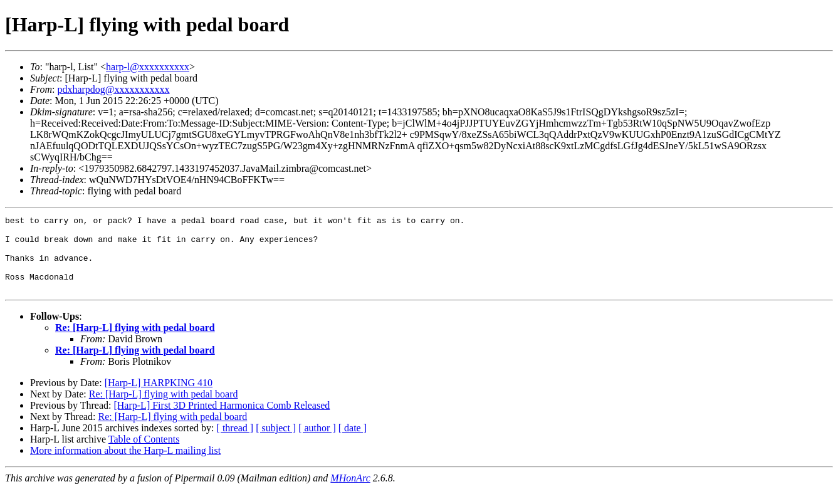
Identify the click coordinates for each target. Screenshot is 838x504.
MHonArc (350, 493)
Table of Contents (144, 454)
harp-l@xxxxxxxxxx (148, 67)
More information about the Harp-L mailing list (125, 465)
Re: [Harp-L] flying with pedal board (135, 343)
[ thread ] (235, 443)
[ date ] (353, 443)
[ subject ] (276, 443)
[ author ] (317, 443)
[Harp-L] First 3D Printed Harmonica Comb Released (222, 420)
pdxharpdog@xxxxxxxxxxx (113, 89)
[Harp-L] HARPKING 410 (159, 398)
